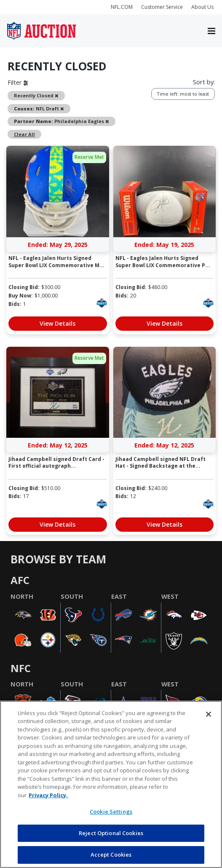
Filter (18, 82)
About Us (202, 7)
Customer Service (162, 7)
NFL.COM (122, 7)
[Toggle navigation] (211, 31)
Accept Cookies (111, 855)
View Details (58, 323)
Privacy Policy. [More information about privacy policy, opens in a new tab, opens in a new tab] (48, 795)
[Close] (209, 714)
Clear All (24, 134)
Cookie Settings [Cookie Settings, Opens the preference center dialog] (111, 812)
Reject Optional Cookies (111, 833)
